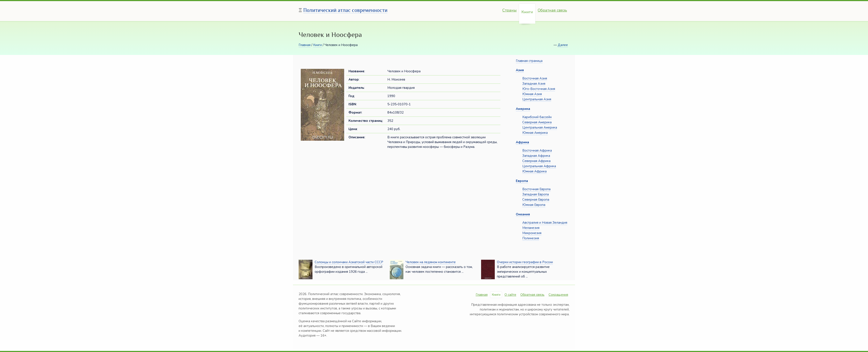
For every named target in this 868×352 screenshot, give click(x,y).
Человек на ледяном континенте (431, 262)
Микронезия (532, 233)
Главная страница (529, 61)
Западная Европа (536, 194)
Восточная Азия (535, 78)
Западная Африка (536, 156)
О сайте (510, 295)
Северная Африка (536, 161)
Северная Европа (536, 200)
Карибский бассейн (537, 117)
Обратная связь (552, 10)
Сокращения (558, 295)
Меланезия (531, 228)
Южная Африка (534, 171)
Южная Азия (532, 94)
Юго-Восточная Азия (539, 89)
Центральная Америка (540, 127)
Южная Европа (534, 205)
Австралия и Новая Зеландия (545, 223)
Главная (305, 45)
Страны (510, 10)
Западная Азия (534, 84)
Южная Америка (535, 133)
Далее (563, 45)
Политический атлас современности (345, 10)
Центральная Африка (539, 166)
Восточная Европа (536, 189)
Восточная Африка (537, 150)
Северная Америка (537, 122)
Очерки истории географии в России (525, 262)
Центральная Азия (537, 99)
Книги (527, 12)
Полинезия (531, 238)
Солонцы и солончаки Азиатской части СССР (349, 262)
